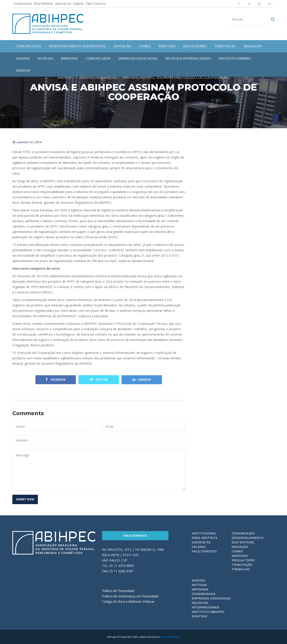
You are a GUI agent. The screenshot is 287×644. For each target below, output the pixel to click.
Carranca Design (170, 637)
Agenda (199, 580)
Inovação (240, 547)
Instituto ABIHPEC (208, 612)
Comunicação (243, 533)
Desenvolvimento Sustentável (248, 540)
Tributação (242, 565)
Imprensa (200, 589)
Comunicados (204, 594)
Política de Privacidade (118, 591)
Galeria (78, 3)
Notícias (199, 585)
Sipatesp (200, 616)
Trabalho (241, 569)
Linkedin (142, 380)
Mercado (240, 556)
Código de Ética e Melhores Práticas (128, 602)
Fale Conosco (96, 3)
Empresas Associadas (211, 598)
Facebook (56, 380)
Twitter (99, 380)
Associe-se (63, 3)
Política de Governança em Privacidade (130, 596)
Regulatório (243, 560)
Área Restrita (43, 3)
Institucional (23, 3)
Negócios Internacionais (205, 605)
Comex (237, 551)
